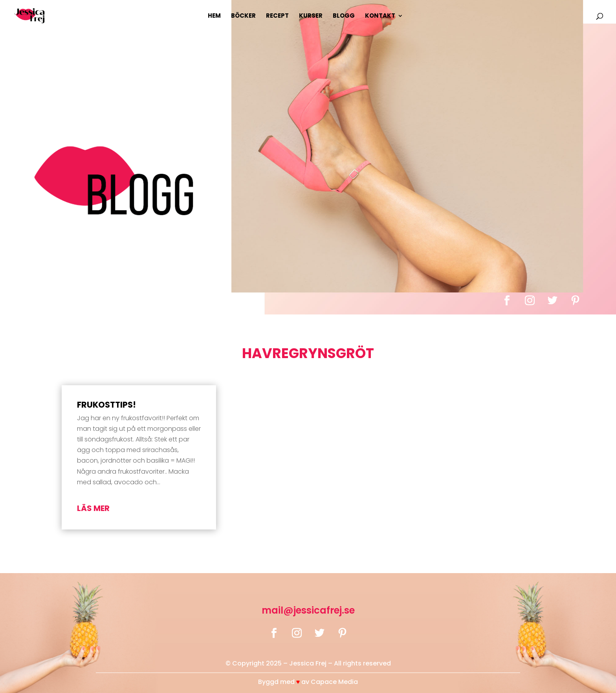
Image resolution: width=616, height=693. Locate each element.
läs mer (93, 508)
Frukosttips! (106, 405)
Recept (277, 16)
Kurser (311, 16)
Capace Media (334, 682)
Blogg (344, 16)
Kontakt (380, 16)
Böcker (243, 16)
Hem (214, 16)
